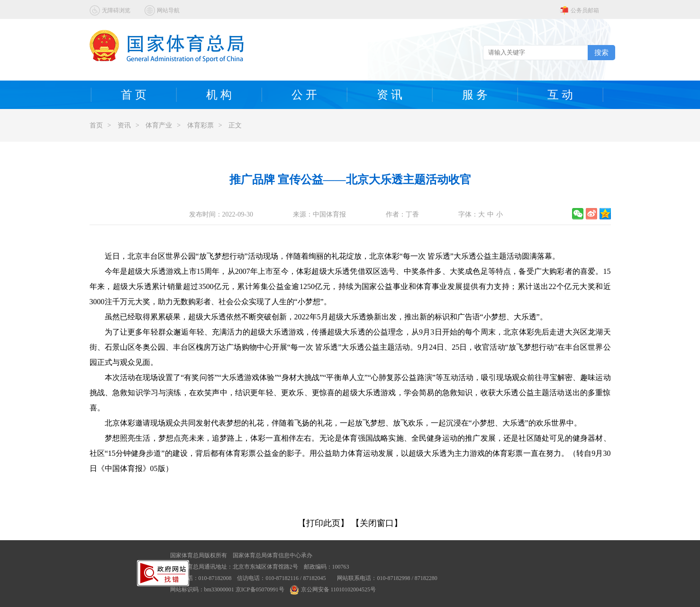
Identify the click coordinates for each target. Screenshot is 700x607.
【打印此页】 (323, 523)
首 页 (134, 95)
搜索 (601, 52)
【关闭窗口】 (377, 523)
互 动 (560, 95)
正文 (235, 125)
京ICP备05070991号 (260, 589)
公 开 (304, 95)
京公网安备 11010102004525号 (333, 589)
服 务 (475, 95)
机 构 (219, 95)
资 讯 (390, 95)
